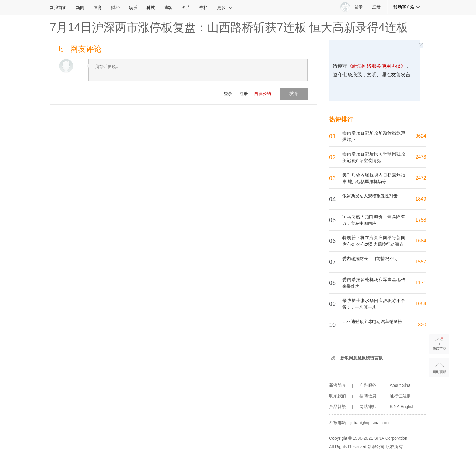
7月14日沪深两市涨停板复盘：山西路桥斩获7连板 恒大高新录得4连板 (229, 27)
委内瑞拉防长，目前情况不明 (370, 259)
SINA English (402, 407)
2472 (421, 178)
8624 (421, 136)
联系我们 (338, 396)
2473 (421, 157)
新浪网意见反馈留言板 (362, 358)
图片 (186, 8)
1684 (421, 241)
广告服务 (368, 385)
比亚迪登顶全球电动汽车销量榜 (372, 321)
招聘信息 (368, 396)
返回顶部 (439, 368)
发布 (294, 93)
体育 (98, 8)
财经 (115, 8)
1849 (421, 199)
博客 (168, 8)
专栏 (203, 8)
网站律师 (368, 407)
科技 (151, 8)
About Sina (400, 385)
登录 (228, 94)
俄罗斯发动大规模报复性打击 (370, 196)
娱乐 (133, 8)
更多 (225, 8)
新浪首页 (58, 8)
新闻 (80, 8)
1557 (421, 262)
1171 (421, 283)
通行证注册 (400, 396)
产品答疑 (338, 407)
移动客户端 (407, 7)
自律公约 (263, 94)
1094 (421, 304)
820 (422, 325)
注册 (376, 7)
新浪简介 (338, 385)
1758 (421, 220)
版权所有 (394, 447)
